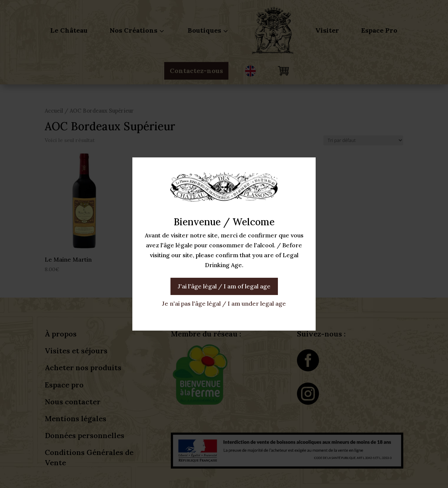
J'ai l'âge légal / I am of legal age (224, 286)
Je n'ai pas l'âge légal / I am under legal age (224, 303)
